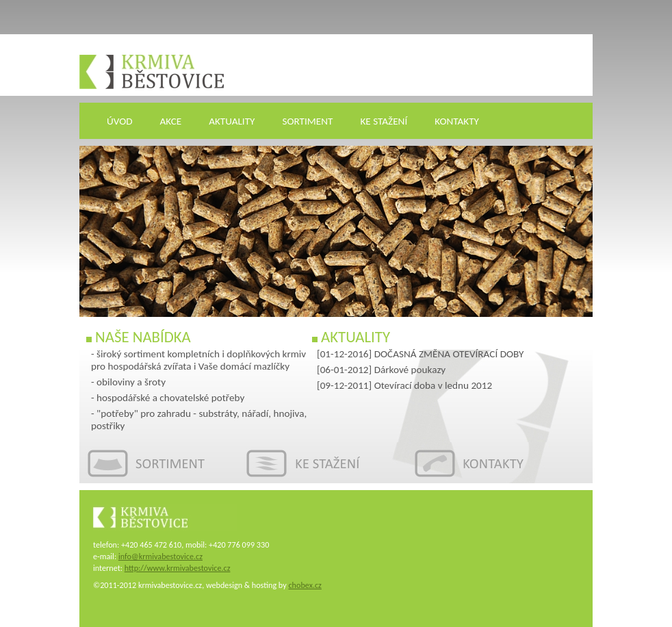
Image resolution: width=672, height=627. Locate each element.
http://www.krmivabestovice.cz (178, 568)
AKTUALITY (232, 121)
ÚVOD (120, 121)
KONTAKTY (457, 121)
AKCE (171, 121)
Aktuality (356, 337)
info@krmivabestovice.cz (160, 556)
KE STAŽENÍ (384, 121)
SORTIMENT (307, 121)
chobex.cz (305, 585)
